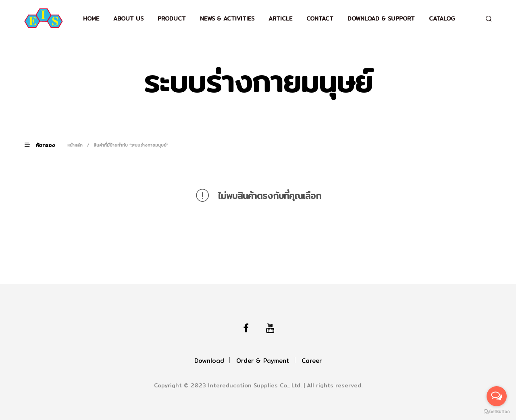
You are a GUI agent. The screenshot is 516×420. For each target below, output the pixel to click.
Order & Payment (263, 361)
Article (280, 19)
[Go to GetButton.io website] (497, 412)
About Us (128, 19)
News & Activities (227, 19)
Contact (320, 19)
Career (312, 361)
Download (209, 361)
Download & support (381, 19)
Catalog (442, 19)
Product (172, 19)
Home (91, 19)
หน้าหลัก (75, 145)
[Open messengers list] (497, 396)
